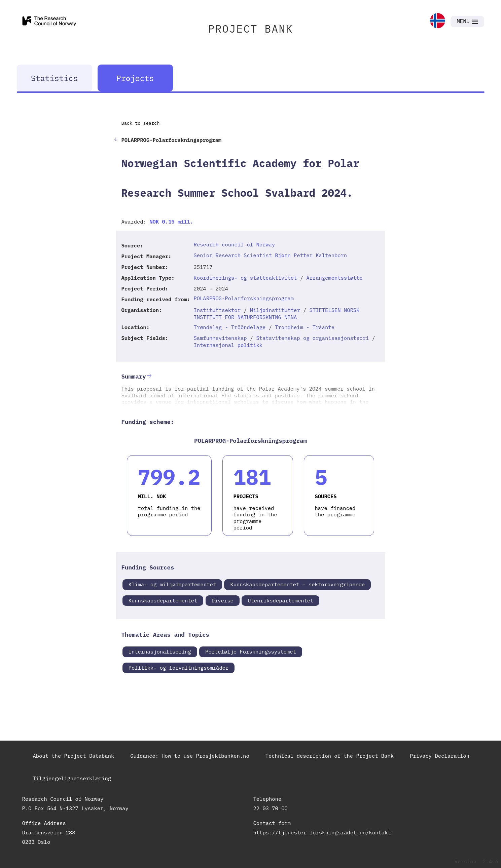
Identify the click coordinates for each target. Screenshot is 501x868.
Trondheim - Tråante (305, 327)
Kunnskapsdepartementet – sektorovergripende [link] (297, 584)
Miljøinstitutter (275, 310)
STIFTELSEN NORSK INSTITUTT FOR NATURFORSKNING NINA (276, 313)
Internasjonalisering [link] (160, 652)
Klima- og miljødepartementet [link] (172, 584)
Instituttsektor (217, 310)
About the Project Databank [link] (74, 756)
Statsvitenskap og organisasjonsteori (312, 338)
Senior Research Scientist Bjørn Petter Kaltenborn (270, 255)
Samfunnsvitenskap (220, 338)
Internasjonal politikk (228, 345)
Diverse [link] (223, 600)
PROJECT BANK (251, 29)
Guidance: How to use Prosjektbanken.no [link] (190, 756)
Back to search (141, 123)
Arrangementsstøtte (334, 278)
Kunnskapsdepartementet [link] (163, 600)
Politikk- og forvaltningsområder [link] (179, 668)
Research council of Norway (234, 244)
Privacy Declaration (440, 756)
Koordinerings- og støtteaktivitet (245, 278)
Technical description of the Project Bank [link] (330, 756)
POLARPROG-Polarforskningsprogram (244, 298)
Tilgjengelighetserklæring (72, 778)
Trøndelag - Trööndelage (229, 327)
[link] (438, 21)
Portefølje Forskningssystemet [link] (251, 652)
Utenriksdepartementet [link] (280, 600)
